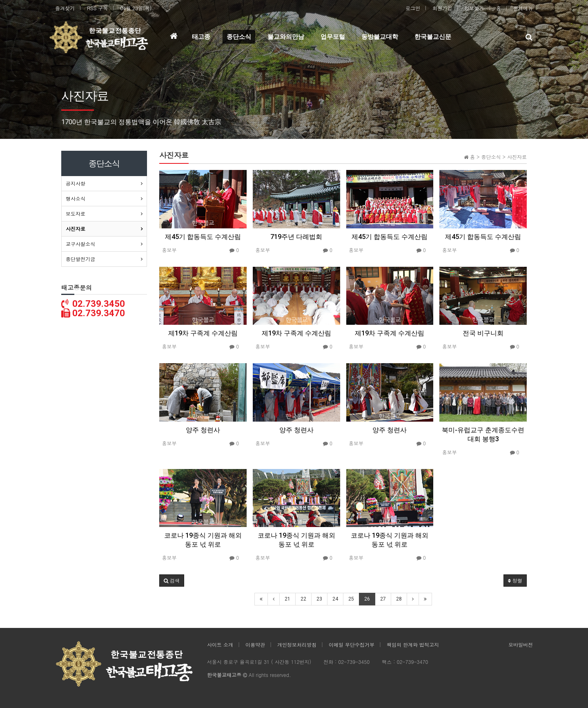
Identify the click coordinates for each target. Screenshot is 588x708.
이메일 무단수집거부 (352, 644)
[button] (172, 581)
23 (319, 599)
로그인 (413, 8)
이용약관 (255, 644)
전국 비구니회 (483, 333)
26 (367, 599)
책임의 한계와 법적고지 (413, 644)
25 (351, 599)
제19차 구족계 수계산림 (203, 333)
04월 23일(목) (136, 8)
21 (287, 599)
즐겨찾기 (65, 8)
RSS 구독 (97, 8)
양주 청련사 (203, 430)
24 (335, 599)
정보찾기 (474, 8)
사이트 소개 (220, 644)
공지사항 (76, 183)
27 (383, 599)
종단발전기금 (80, 259)
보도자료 (76, 213)
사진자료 (76, 229)
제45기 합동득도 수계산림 (203, 237)
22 (303, 599)
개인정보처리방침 (297, 644)
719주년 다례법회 (296, 237)
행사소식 (76, 198)
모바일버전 (521, 644)
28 (399, 599)
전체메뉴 (523, 8)
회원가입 (442, 8)
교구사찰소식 (80, 244)
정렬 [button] (515, 580)
